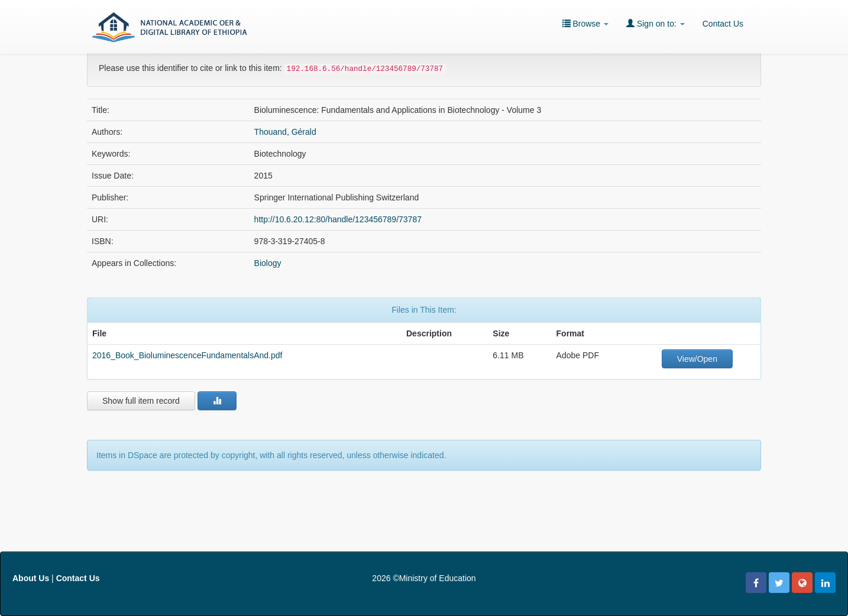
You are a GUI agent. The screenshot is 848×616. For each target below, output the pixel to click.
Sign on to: (656, 23)
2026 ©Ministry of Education (424, 578)
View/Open (697, 359)
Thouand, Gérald (285, 132)
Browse (585, 23)
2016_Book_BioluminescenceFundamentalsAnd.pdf (187, 355)
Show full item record (141, 401)
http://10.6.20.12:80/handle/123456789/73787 (338, 219)
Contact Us (723, 24)
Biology (268, 263)
